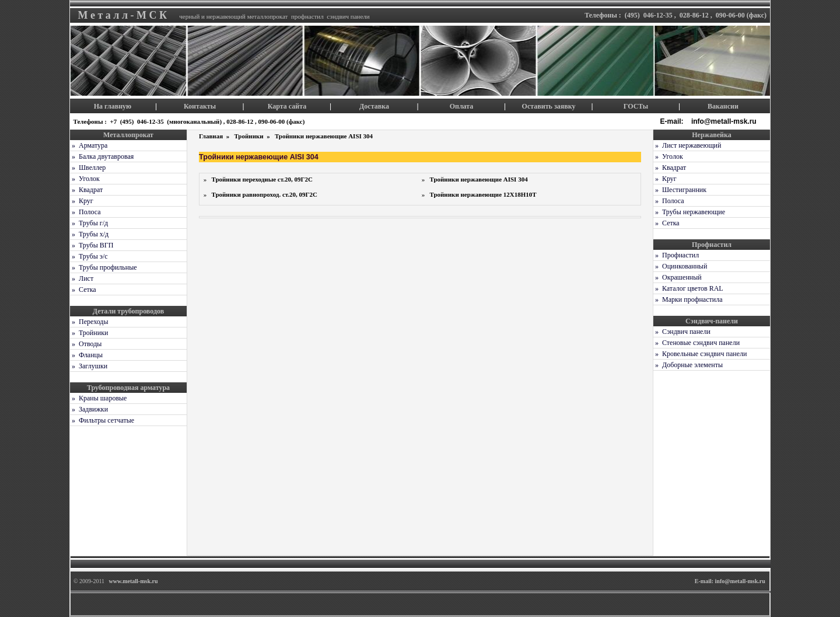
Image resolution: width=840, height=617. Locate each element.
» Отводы (86, 344)
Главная (212, 136)
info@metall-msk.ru (725, 121)
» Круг (82, 201)
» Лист (82, 278)
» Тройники (89, 333)
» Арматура (89, 145)
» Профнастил (676, 255)
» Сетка (83, 290)
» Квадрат (86, 190)
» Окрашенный (678, 277)
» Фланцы (86, 355)
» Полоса (85, 212)
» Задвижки (89, 409)
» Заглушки (89, 366)
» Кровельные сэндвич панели (700, 354)
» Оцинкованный (680, 266)
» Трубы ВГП (92, 245)
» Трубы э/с (89, 256)
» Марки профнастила (688, 299)
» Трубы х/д (89, 234)
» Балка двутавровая (102, 156)
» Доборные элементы (688, 365)
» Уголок (85, 179)
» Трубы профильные (104, 267)
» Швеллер (88, 168)
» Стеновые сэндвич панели (696, 343)
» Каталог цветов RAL (688, 288)
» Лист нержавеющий (687, 145)
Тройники (249, 136)
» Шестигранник (680, 190)
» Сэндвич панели (682, 332)
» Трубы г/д (89, 223)
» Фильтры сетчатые (102, 420)
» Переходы (89, 322)
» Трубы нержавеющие (689, 212)
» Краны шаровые (98, 398)
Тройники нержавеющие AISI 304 (324, 136)
